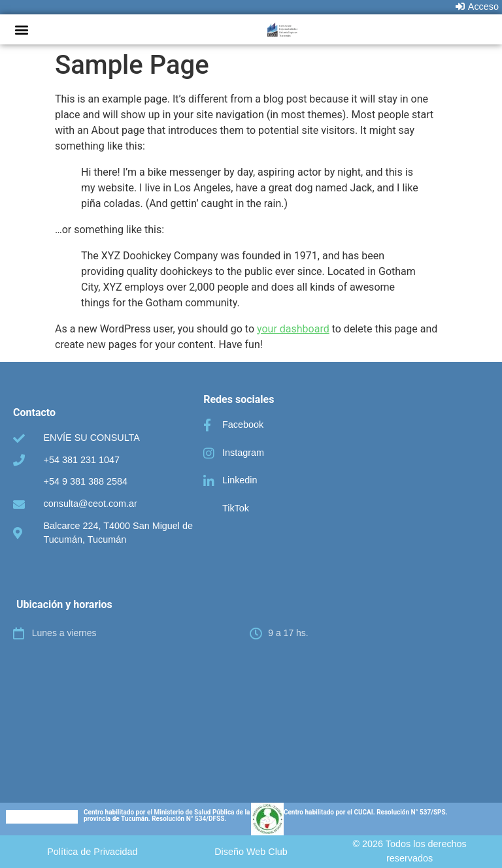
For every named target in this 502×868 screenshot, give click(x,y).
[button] (21, 29)
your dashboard (293, 329)
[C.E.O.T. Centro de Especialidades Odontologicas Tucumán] (251, 707)
